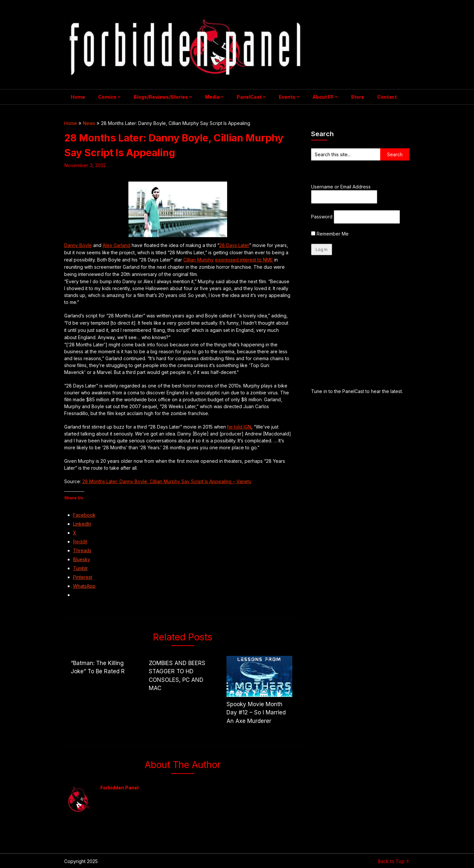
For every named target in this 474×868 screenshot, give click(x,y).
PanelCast (249, 97)
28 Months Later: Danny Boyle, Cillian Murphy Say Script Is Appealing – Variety (167, 481)
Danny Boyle (78, 245)
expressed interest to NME (244, 260)
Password (322, 217)
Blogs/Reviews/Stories (161, 97)
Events (287, 97)
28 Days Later (234, 245)
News (89, 123)
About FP (323, 97)
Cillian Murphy (198, 260)
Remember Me (330, 234)
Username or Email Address (341, 187)
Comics (107, 97)
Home (78, 97)
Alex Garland (117, 245)
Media (212, 97)
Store (357, 97)
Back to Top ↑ (394, 861)
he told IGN (239, 427)
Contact (387, 97)
